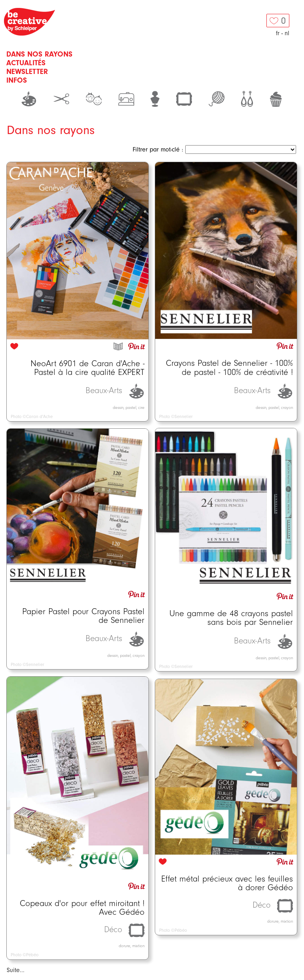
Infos (17, 80)
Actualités (26, 63)
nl (287, 33)
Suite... (16, 970)
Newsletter (27, 72)
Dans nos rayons (39, 54)
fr (278, 33)
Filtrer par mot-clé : (158, 149)
